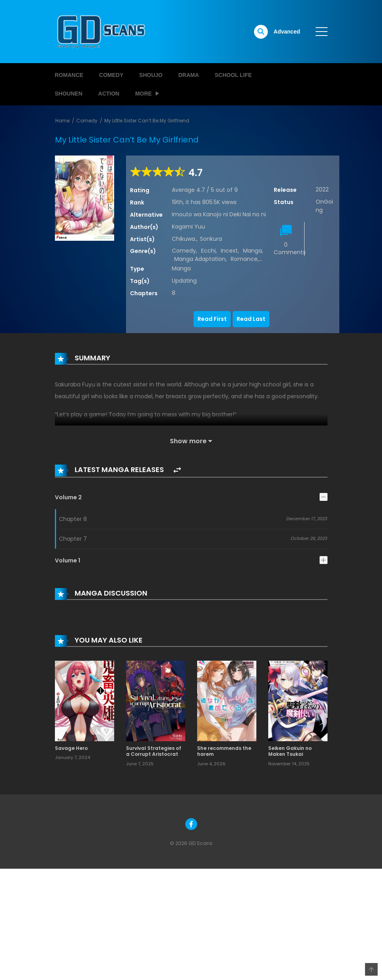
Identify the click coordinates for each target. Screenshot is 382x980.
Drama (188, 75)
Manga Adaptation (200, 259)
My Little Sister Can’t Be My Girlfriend (147, 121)
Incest (229, 251)
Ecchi (208, 251)
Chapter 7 (73, 539)
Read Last (251, 319)
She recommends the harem (224, 751)
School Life (233, 75)
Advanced (287, 32)
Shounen (69, 94)
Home (62, 121)
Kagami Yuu (188, 227)
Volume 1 (68, 560)
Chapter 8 (73, 519)
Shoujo (151, 75)
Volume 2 (68, 497)
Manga (252, 251)
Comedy (111, 75)
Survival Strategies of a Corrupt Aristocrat (154, 751)
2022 (322, 189)
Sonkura (211, 239)
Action (109, 94)
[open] (322, 32)
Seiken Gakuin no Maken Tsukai (290, 751)
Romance (69, 75)
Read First (212, 319)
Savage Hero (71, 748)
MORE (143, 94)
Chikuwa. (184, 239)
